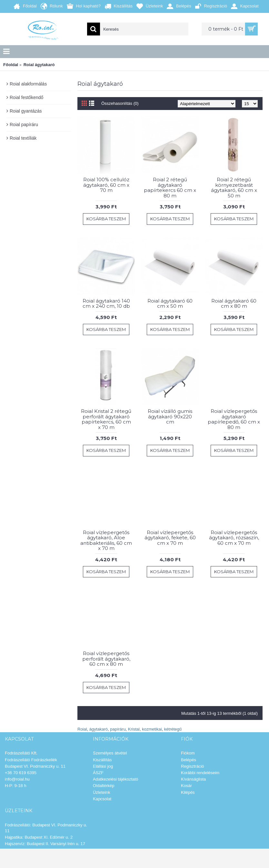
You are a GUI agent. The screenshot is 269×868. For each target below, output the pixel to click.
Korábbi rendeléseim (200, 773)
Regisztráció (193, 766)
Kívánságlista (193, 779)
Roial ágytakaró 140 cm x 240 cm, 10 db (106, 304)
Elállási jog (103, 766)
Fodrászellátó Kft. (21, 753)
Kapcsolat (102, 799)
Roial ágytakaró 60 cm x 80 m (234, 304)
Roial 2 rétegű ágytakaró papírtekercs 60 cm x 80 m (170, 188)
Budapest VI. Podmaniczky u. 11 (35, 766)
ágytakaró (99, 729)
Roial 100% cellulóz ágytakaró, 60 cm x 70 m (106, 185)
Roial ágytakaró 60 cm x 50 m (170, 304)
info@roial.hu (17, 779)
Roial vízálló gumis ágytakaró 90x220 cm (170, 416)
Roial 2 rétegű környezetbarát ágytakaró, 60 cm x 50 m (234, 188)
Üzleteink (101, 792)
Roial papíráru (24, 125)
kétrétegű (173, 729)
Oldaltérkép (104, 786)
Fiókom (188, 753)
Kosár (186, 786)
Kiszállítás (102, 760)
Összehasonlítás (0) (120, 103)
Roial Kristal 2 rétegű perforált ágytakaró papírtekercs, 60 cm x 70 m (106, 419)
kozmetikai (152, 729)
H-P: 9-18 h (15, 786)
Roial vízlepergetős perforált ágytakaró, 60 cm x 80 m (106, 659)
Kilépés (188, 792)
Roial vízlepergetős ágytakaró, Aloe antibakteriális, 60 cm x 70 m (106, 540)
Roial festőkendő (26, 97)
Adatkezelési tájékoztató (115, 779)
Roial (82, 729)
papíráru (118, 729)
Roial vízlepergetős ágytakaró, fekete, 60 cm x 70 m (170, 538)
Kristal (134, 729)
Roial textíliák (23, 138)
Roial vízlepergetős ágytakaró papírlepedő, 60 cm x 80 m (234, 419)
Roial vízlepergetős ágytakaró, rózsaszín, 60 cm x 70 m (234, 538)
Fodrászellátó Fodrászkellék (31, 760)
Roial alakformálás (28, 84)
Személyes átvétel (110, 753)
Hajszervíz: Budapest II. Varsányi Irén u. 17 (45, 844)
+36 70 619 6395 (21, 773)
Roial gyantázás (26, 111)
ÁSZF (98, 773)
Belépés (189, 760)
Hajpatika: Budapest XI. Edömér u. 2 (39, 837)
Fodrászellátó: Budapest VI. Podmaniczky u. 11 (46, 828)
